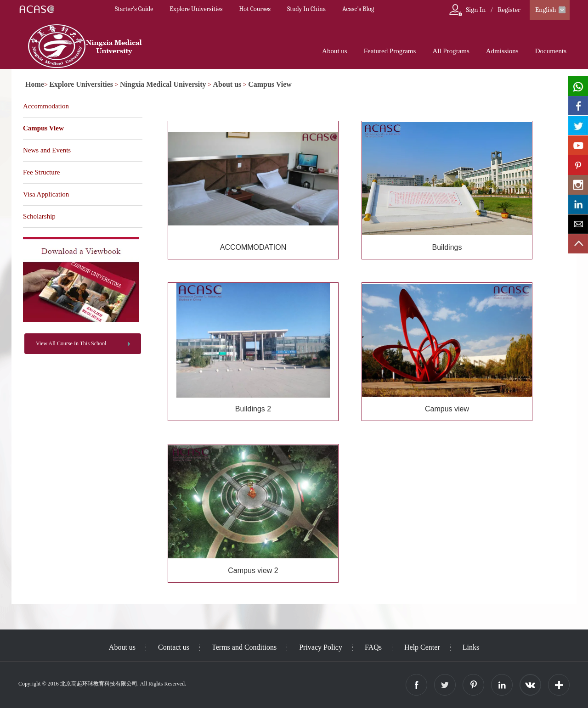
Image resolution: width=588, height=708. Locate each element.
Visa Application (46, 194)
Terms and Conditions (244, 647)
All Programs (451, 51)
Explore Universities (196, 9)
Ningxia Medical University (163, 84)
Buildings (447, 247)
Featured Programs (390, 51)
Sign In (476, 10)
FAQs (373, 647)
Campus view (447, 409)
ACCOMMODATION (253, 247)
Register (509, 10)
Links (471, 647)
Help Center (422, 647)
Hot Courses (255, 9)
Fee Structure (41, 172)
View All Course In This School (71, 343)
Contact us (174, 647)
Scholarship (39, 216)
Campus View (270, 84)
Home (35, 84)
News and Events (47, 150)
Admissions (502, 51)
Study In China (306, 9)
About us (335, 51)
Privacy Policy (321, 647)
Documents (551, 51)
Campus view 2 (253, 570)
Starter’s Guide (134, 9)
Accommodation (46, 106)
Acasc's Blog (358, 9)
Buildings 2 (253, 409)
